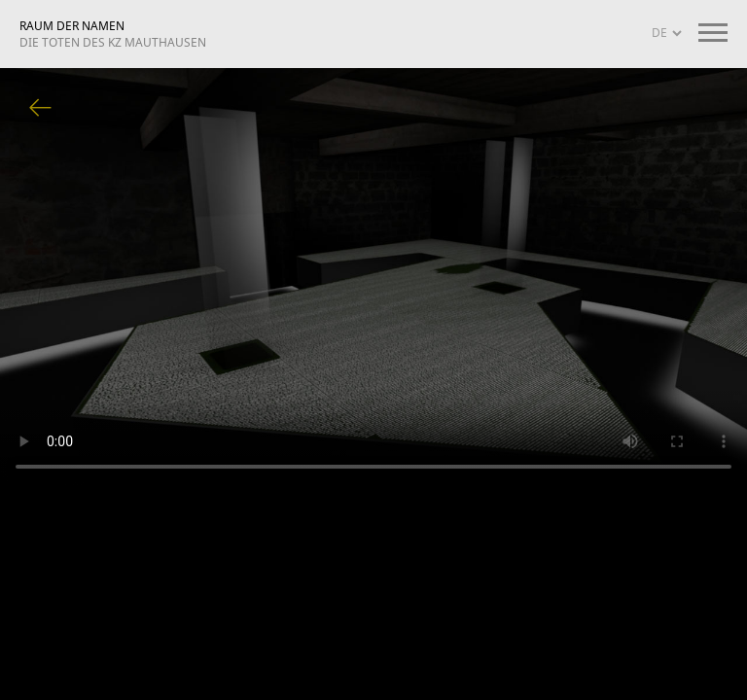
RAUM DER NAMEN (113, 34)
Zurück (41, 109)
